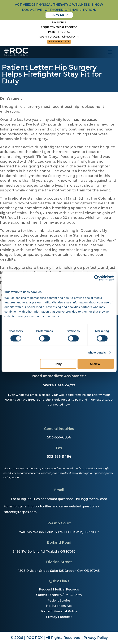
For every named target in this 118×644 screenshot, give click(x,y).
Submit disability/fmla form (59, 37)
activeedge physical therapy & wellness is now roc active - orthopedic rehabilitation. (59, 7)
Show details (97, 352)
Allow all (96, 364)
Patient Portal (59, 32)
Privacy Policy (96, 638)
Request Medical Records (59, 27)
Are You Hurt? (59, 41)
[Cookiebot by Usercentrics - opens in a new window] (97, 278)
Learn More (59, 15)
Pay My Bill (59, 22)
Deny (58, 364)
